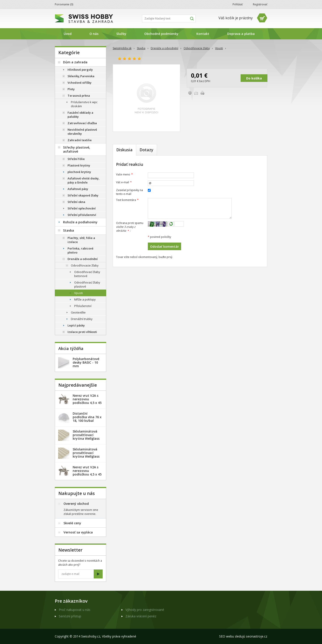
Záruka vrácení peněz (141, 616)
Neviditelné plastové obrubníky (82, 132)
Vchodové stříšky (79, 83)
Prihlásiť (238, 4)
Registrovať (260, 4)
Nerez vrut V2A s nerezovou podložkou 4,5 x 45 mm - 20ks (87, 401)
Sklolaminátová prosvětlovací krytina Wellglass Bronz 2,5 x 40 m (86, 437)
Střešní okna (76, 202)
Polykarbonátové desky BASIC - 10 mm (86, 362)
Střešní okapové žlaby (83, 195)
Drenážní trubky (82, 319)
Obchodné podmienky (161, 34)
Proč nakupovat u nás (75, 610)
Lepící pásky (76, 325)
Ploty (71, 89)
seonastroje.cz (257, 636)
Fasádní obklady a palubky (80, 115)
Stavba (141, 48)
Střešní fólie (76, 159)
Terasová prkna (79, 96)
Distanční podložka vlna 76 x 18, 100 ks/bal (87, 417)
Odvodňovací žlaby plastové (87, 284)
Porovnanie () (64, 4)
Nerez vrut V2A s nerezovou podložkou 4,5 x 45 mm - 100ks (87, 472)
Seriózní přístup (70, 616)
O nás (94, 34)
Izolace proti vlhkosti (82, 332)
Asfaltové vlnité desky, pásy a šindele (84, 180)
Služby (121, 34)
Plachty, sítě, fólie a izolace (81, 240)
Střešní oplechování (82, 208)
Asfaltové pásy (78, 189)
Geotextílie (78, 312)
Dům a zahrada (75, 62)
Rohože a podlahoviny (80, 222)
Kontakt (203, 34)
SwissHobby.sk (122, 48)
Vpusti (219, 48)
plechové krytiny (79, 172)
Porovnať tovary (190, 93)
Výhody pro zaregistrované (145, 610)
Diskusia (124, 150)
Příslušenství (83, 306)
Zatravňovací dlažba (82, 123)
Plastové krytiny (79, 165)
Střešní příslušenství (82, 215)
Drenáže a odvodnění (164, 48)
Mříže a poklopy (85, 299)
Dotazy (146, 150)
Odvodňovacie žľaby (197, 48)
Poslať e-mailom (196, 93)
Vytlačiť (202, 93)
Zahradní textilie (80, 140)
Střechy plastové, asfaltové (77, 149)
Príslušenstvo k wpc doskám (84, 104)
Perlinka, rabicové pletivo (80, 250)
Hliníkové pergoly (80, 70)
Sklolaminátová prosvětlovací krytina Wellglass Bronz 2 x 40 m (86, 455)
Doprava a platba (241, 34)
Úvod (68, 34)
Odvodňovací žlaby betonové (87, 274)
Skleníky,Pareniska (81, 76)
